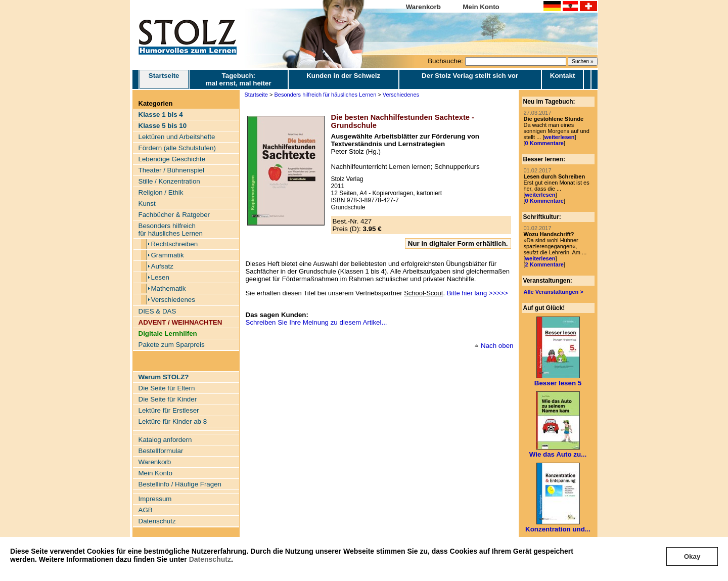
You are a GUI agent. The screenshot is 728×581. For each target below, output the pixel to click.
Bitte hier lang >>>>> (477, 293)
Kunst (147, 204)
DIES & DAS (157, 311)
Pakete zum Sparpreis (172, 345)
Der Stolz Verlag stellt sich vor (470, 76)
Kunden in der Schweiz (343, 76)
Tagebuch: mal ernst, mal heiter (239, 79)
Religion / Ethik (161, 192)
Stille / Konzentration (169, 181)
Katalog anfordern (165, 440)
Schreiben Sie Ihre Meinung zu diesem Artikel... (316, 322)
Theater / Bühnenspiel (171, 170)
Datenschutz (210, 559)
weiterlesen (559, 137)
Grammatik (168, 255)
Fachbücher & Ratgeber (174, 215)
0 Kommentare (544, 143)
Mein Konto (481, 7)
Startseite (164, 79)
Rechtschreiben (175, 244)
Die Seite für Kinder (168, 399)
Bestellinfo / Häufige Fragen (180, 484)
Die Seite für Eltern (167, 388)
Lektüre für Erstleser (169, 410)
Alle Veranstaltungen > (554, 292)
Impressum (155, 499)
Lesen (160, 277)
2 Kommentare (544, 264)
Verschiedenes (173, 300)
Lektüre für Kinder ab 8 (173, 421)
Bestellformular (161, 451)
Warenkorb (423, 7)
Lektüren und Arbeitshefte (177, 137)
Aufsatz (162, 266)
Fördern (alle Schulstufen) (177, 148)
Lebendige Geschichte (172, 159)
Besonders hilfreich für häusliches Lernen (171, 230)
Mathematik (169, 288)
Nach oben (497, 346)
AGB (146, 510)
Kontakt (563, 76)
